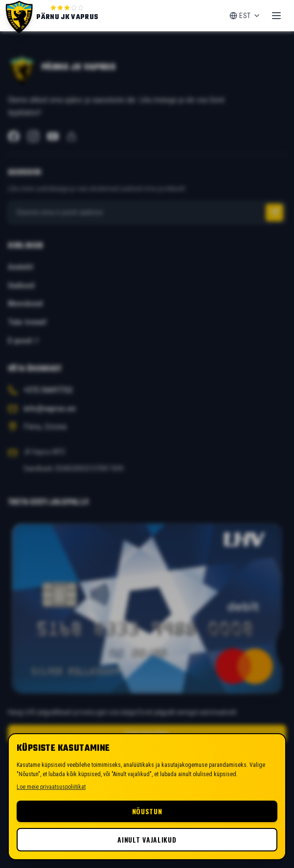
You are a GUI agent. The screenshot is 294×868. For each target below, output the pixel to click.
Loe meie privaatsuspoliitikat (51, 787)
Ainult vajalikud (147, 839)
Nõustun (147, 811)
